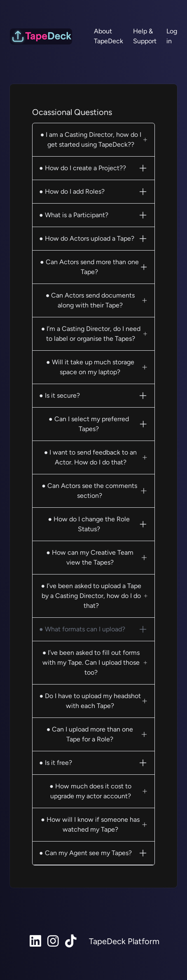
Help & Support (145, 36)
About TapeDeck (109, 36)
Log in (172, 36)
